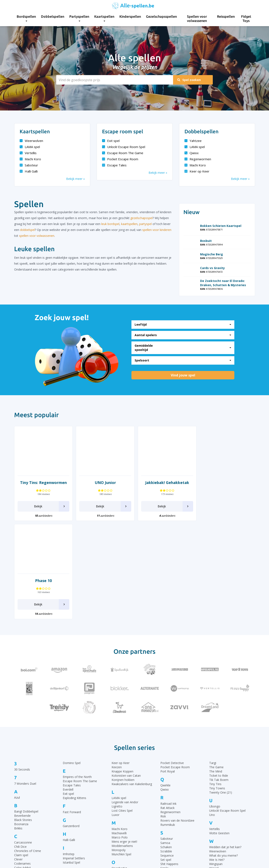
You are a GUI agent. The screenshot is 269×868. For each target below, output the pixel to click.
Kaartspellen (104, 18)
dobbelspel (27, 230)
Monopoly (119, 752)
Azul (17, 699)
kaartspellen (129, 224)
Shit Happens (169, 766)
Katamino (69, 796)
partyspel (145, 224)
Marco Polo (120, 739)
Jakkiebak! (69, 778)
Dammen (21, 784)
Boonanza (21, 726)
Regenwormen (198, 159)
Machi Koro (30, 159)
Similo (165, 770)
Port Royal (168, 673)
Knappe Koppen (122, 673)
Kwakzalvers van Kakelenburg (132, 686)
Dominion (21, 800)
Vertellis (28, 153)
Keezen (117, 669)
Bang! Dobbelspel (26, 713)
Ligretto (117, 708)
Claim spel (21, 757)
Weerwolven (31, 141)
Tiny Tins (215, 686)
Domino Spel (72, 665)
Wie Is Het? (217, 762)
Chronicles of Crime (28, 753)
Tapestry (166, 797)
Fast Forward (72, 714)
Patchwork (119, 788)
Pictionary (118, 797)
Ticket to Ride (219, 677)
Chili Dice (20, 748)
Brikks (18, 730)
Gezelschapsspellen (161, 17)
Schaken (166, 749)
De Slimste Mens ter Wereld (33, 788)
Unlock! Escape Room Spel (124, 147)
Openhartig (119, 770)
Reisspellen (226, 17)
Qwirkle (165, 687)
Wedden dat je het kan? (225, 749)
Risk (163, 718)
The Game (216, 669)
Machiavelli (119, 735)
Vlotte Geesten (219, 735)
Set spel (166, 762)
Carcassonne (23, 744)
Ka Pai (67, 792)
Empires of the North (77, 679)
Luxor (115, 717)
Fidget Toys (246, 19)
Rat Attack (167, 710)
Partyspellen (79, 18)
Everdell (68, 691)
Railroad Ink (168, 705)
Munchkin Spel (121, 756)
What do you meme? (223, 757)
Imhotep (69, 756)
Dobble (19, 796)
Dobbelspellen (53, 17)
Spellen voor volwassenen (197, 19)
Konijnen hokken (123, 681)
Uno (212, 717)
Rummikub (168, 726)
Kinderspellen (130, 17)
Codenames (22, 765)
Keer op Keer (197, 171)
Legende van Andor (125, 704)
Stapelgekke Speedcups (176, 778)
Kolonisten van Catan (126, 677)
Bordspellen (26, 18)
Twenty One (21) (221, 694)
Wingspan (216, 766)
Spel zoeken (189, 80)
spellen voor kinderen (157, 230)
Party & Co (119, 784)
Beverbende (22, 718)
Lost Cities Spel (122, 712)
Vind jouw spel (183, 375)
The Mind (216, 673)
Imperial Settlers (74, 760)
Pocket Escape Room (120, 159)
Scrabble (166, 753)
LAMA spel (30, 147)
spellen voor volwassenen (37, 236)
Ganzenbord (71, 728)
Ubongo (215, 708)
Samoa (165, 745)
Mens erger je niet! (124, 743)
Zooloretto (217, 798)
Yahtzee (193, 141)
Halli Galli (29, 171)
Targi (213, 665)
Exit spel (111, 141)
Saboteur (29, 165)
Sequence (167, 757)
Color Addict (23, 769)
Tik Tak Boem (219, 681)
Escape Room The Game (123, 153)
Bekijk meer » (75, 179)
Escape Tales (114, 165)
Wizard (214, 770)
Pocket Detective (172, 665)
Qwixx (192, 153)
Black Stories (23, 722)
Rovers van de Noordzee (177, 722)
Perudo (117, 792)
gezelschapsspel (141, 218)
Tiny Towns (217, 690)
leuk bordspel (110, 224)
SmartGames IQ (171, 774)
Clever (18, 761)
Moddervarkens (122, 747)
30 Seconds (22, 671)
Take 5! (165, 792)
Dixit (17, 792)
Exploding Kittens (74, 700)
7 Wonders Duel (25, 685)
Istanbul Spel (71, 764)
